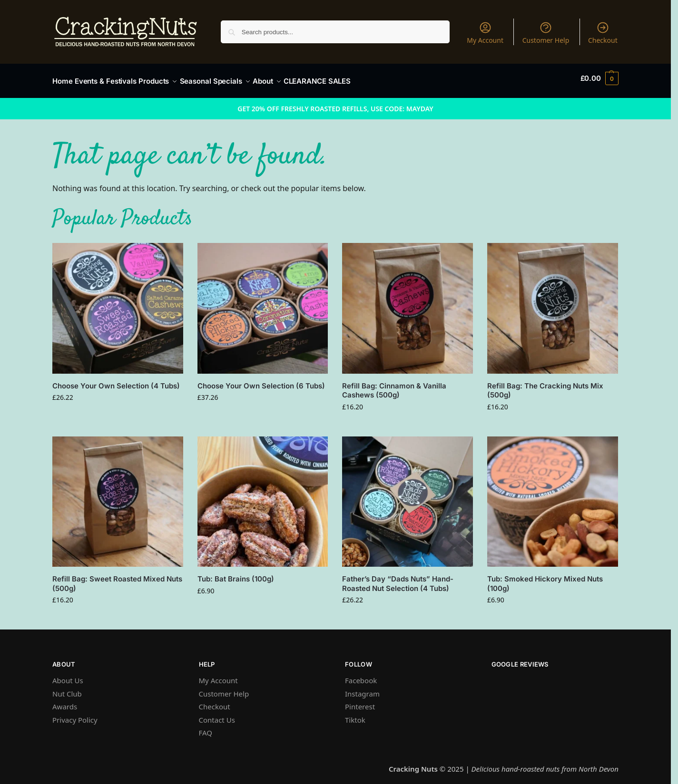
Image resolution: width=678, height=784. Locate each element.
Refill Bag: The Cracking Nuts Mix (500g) (545, 385)
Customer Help (546, 33)
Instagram (362, 688)
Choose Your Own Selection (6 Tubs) (261, 381)
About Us (68, 675)
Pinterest (360, 701)
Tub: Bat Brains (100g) (236, 574)
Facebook (361, 675)
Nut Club (67, 688)
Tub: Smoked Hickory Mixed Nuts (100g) (545, 578)
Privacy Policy (75, 715)
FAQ (206, 727)
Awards (65, 701)
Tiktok (355, 715)
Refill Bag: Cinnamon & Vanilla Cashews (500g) (394, 385)
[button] (599, 78)
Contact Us (217, 715)
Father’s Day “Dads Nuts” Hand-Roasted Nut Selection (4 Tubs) (398, 578)
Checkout (603, 33)
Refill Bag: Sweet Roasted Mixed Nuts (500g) (117, 578)
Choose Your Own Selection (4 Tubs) (116, 381)
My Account (485, 33)
